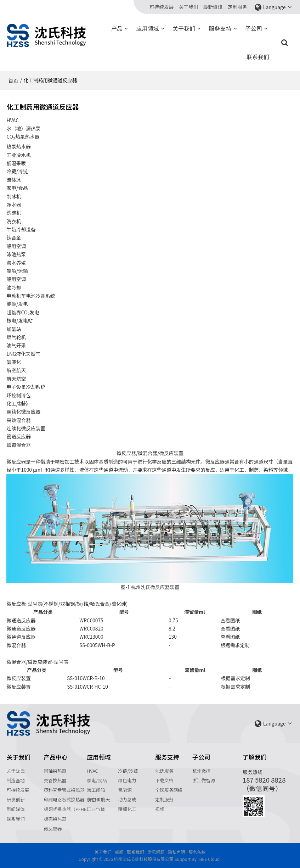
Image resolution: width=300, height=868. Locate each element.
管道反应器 (18, 436)
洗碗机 (14, 213)
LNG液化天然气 (23, 354)
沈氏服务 (164, 771)
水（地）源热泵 (23, 128)
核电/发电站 (19, 320)
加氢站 (14, 329)
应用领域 (148, 28)
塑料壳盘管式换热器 (64, 790)
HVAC (92, 771)
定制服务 (237, 7)
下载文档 (164, 780)
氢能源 (125, 790)
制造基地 (15, 780)
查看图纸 (230, 620)
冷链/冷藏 (128, 771)
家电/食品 (97, 780)
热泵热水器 (18, 146)
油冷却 (14, 287)
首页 (13, 80)
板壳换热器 (55, 819)
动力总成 (127, 799)
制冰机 (14, 196)
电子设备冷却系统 (26, 387)
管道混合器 (18, 445)
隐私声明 (177, 852)
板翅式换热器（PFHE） (67, 809)
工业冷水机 (18, 155)
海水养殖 (16, 263)
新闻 (119, 852)
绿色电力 (127, 780)
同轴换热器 (55, 771)
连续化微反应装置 (26, 428)
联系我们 (258, 57)
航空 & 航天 (98, 799)
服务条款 (197, 852)
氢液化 (14, 362)
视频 (160, 809)
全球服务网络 (169, 790)
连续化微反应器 (23, 411)
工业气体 (96, 809)
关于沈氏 (15, 771)
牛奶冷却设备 (21, 229)
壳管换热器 (55, 780)
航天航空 (16, 379)
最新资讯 (213, 7)
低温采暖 (16, 163)
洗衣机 (14, 221)
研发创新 (15, 799)
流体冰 (14, 180)
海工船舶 (96, 790)
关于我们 (189, 7)
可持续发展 (162, 7)
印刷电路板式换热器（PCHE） (74, 799)
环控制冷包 (18, 395)
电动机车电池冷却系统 (31, 296)
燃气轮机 (16, 337)
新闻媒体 (15, 809)
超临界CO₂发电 (23, 312)
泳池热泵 (16, 254)
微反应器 (53, 828)
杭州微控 (201, 771)
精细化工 (127, 809)
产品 (117, 28)
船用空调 (16, 246)
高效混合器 (18, 420)
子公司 (254, 28)
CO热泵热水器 (23, 137)
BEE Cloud (209, 859)
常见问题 (156, 852)
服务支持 (220, 28)
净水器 (14, 205)
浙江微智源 (204, 780)
